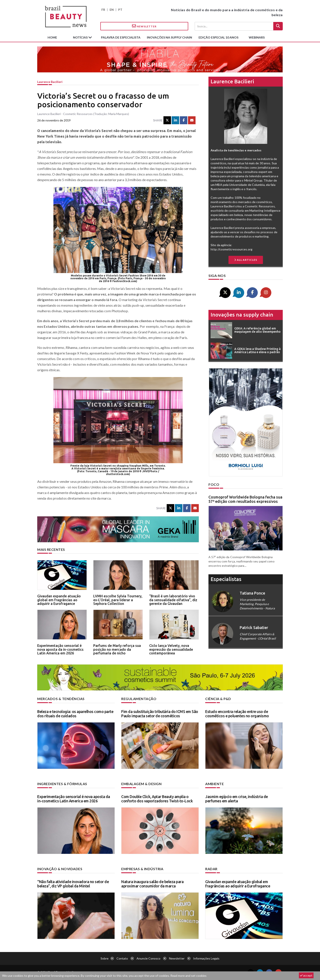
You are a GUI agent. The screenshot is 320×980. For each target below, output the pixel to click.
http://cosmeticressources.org (231, 249)
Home (52, 37)
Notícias (81, 37)
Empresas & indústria (142, 869)
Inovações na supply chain (169, 37)
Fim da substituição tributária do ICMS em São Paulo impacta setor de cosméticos (160, 714)
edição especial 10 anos (218, 37)
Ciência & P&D (218, 699)
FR (103, 10)
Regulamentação (139, 699)
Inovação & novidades (60, 869)
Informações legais (206, 958)
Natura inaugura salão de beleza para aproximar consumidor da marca (152, 884)
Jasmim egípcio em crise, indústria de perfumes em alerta (237, 799)
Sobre (105, 958)
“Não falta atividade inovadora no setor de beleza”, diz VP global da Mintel (73, 884)
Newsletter (144, 26)
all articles (246, 260)
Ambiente (214, 784)
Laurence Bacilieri (50, 82)
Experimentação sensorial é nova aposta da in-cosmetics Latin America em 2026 (60, 649)
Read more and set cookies (188, 976)
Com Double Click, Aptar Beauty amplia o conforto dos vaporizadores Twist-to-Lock (157, 799)
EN (112, 10)
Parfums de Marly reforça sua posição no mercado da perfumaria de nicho (117, 649)
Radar (211, 869)
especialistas (226, 579)
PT (120, 10)
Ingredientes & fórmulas (62, 784)
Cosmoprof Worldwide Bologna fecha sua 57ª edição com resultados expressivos (245, 499)
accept (306, 975)
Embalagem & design (141, 784)
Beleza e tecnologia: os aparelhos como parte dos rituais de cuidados (75, 714)
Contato (122, 958)
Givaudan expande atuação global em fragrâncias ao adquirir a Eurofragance (59, 600)
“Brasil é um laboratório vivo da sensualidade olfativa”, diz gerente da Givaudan (173, 600)
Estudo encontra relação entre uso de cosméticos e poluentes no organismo (237, 714)
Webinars (257, 37)
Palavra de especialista (121, 37)
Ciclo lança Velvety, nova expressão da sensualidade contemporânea (171, 649)
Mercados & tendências (61, 699)
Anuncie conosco (148, 958)
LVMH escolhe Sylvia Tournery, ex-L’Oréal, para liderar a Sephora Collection (118, 600)
